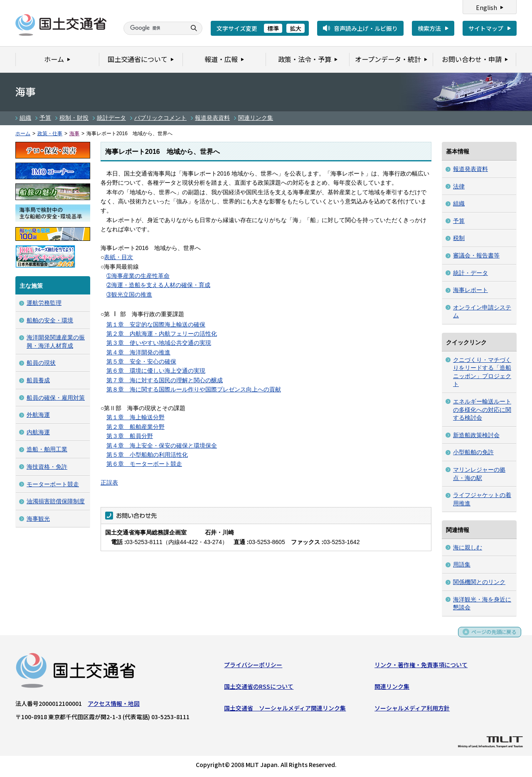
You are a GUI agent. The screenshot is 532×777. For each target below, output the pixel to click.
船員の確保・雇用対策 (56, 398)
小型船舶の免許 (473, 452)
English (486, 7)
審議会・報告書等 (476, 255)
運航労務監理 (44, 303)
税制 (459, 238)
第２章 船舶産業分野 (135, 427)
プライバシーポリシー (253, 666)
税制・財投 (74, 118)
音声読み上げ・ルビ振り (366, 28)
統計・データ (470, 273)
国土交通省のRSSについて (259, 688)
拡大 (296, 28)
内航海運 (38, 432)
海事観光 (38, 519)
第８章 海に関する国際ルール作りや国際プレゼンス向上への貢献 (194, 389)
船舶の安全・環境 (50, 320)
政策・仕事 (50, 134)
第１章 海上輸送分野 (135, 417)
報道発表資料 (212, 118)
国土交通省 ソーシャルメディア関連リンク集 (285, 710)
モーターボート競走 (53, 484)
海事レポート (470, 290)
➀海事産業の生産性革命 (138, 276)
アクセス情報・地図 (114, 705)
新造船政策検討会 (476, 435)
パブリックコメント (160, 118)
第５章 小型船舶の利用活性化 (147, 455)
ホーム (23, 134)
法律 (459, 186)
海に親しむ (468, 547)
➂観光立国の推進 (129, 294)
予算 (45, 118)
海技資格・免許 (47, 467)
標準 (273, 28)
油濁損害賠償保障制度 (56, 501)
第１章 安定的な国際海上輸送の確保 (156, 324)
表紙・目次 (118, 257)
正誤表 (109, 483)
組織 (25, 118)
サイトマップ (486, 28)
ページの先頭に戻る (491, 636)
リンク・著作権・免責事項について (421, 666)
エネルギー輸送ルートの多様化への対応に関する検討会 (482, 410)
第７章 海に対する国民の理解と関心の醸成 (165, 380)
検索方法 (429, 28)
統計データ (111, 118)
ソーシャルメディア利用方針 (412, 710)
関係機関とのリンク (479, 582)
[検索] (154, 28)
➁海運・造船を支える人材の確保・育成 (158, 285)
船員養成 (38, 380)
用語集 (462, 564)
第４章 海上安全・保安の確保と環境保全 (162, 445)
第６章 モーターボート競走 (144, 464)
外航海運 (38, 415)
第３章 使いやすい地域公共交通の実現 (159, 343)
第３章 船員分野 (130, 436)
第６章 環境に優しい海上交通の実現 (156, 371)
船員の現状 (41, 363)
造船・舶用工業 (47, 449)
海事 (74, 134)
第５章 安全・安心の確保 (141, 361)
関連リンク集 (256, 118)
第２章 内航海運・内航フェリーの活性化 (162, 334)
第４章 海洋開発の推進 (138, 352)
